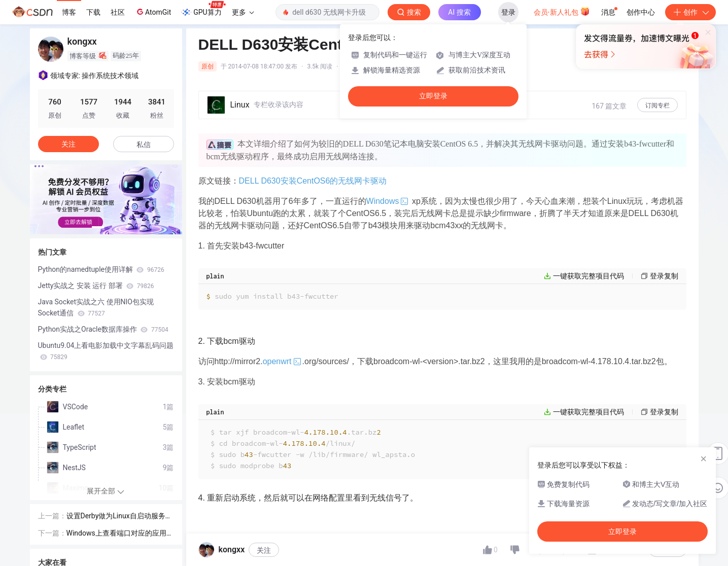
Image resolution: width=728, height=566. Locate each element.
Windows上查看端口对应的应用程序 (120, 534)
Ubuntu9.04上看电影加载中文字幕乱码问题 (106, 351)
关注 (264, 550)
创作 (690, 12)
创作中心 (641, 12)
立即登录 (433, 96)
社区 (118, 12)
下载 (93, 12)
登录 (508, 12)
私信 (144, 145)
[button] (98, 227)
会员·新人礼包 (562, 11)
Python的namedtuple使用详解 (101, 269)
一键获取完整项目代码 (588, 276)
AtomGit (153, 12)
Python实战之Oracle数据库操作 (103, 329)
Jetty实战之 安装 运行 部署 (96, 286)
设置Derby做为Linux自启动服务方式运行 (119, 517)
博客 (69, 12)
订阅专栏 (657, 105)
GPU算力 (203, 9)
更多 (243, 12)
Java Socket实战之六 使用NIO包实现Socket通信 (96, 307)
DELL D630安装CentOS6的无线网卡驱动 (313, 181)
